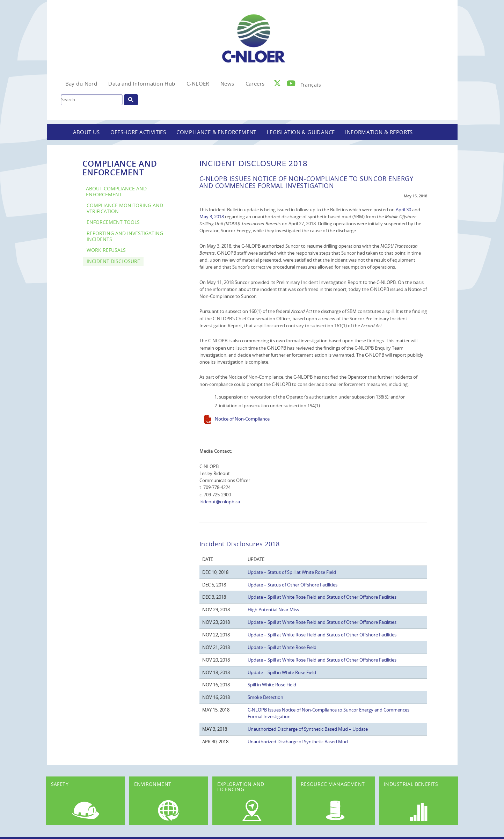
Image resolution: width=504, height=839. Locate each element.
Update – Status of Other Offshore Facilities (293, 585)
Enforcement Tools (113, 222)
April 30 (403, 210)
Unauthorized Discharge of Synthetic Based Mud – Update (308, 729)
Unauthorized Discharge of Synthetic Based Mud (298, 742)
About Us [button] (86, 132)
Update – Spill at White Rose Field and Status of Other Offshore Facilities (322, 597)
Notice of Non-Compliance (242, 419)
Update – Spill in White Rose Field (282, 672)
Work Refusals (106, 250)
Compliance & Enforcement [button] (216, 132)
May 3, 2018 (212, 217)
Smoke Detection (265, 697)
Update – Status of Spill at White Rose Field (292, 572)
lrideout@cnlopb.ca (220, 502)
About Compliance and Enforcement (116, 191)
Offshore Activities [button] (138, 132)
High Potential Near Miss (273, 610)
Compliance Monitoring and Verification (125, 208)
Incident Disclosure (113, 261)
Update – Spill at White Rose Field (282, 647)
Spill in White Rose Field (272, 685)
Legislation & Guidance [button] (301, 132)
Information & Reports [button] (379, 132)
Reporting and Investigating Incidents (125, 236)
